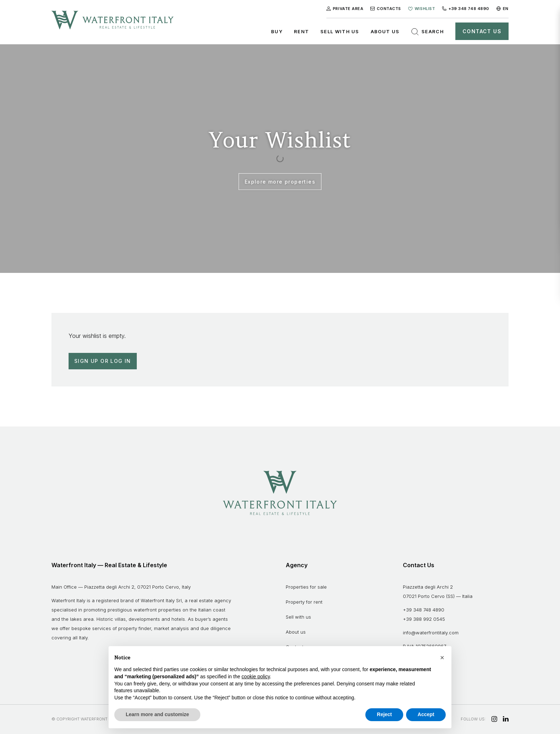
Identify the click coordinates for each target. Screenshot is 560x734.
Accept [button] (426, 714)
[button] (442, 658)
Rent (301, 31)
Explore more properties (280, 182)
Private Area (345, 9)
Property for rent (304, 602)
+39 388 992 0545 (424, 619)
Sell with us (340, 31)
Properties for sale (306, 587)
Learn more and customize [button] (157, 714)
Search (427, 32)
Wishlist (422, 9)
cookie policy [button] (256, 676)
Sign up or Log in (103, 361)
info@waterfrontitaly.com (431, 633)
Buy (277, 31)
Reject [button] (384, 714)
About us (385, 31)
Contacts (386, 9)
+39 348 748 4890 (466, 9)
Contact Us (482, 31)
